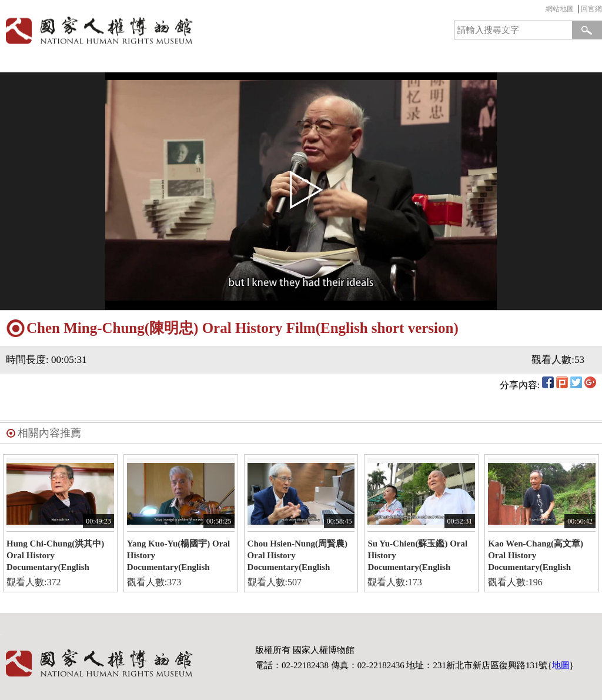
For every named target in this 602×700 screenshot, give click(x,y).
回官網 (591, 9)
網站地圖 (560, 9)
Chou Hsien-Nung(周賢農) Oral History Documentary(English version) (297, 558)
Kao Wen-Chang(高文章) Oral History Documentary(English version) (536, 558)
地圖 (561, 665)
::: (543, 10)
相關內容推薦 (49, 433)
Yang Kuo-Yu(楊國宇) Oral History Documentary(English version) (178, 558)
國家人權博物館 (148, 30)
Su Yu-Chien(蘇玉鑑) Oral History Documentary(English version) (417, 558)
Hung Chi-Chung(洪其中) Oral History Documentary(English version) (55, 558)
